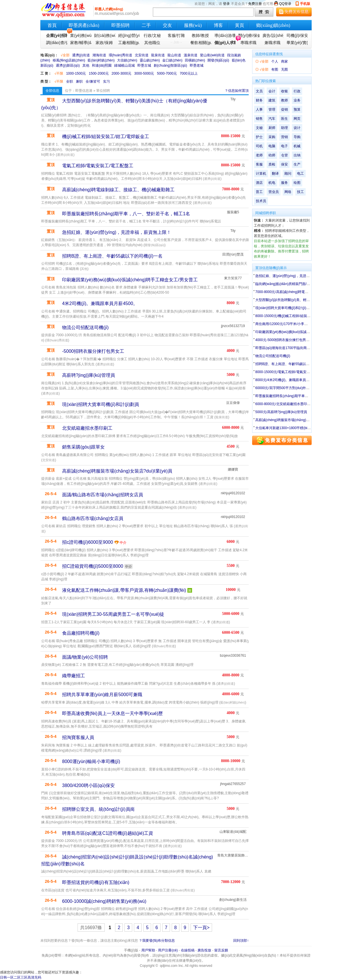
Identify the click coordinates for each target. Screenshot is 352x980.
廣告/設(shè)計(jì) (272, 35)
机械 (297, 146)
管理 (272, 109)
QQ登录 (285, 4)
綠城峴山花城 (124, 65)
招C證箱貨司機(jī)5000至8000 (93, 566)
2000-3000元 (121, 73)
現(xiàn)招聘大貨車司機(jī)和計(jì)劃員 (101, 404)
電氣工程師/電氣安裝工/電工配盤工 (98, 166)
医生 (284, 119)
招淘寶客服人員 (78, 737)
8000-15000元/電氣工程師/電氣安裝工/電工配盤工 (293, 372)
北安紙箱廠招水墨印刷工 (87, 428)
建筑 (272, 100)
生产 (297, 164)
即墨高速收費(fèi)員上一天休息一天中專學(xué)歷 (112, 713)
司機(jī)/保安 (296, 35)
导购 (297, 137)
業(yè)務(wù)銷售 (80, 35)
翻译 (275, 174)
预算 (297, 109)
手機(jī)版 (131, 950)
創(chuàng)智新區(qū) (170, 65)
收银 (284, 91)
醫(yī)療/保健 (248, 35)
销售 (259, 119)
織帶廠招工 (74, 676)
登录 (226, 4)
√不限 (59, 73)
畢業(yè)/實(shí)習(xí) (296, 43)
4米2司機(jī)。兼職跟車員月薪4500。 (100, 303)
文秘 (259, 128)
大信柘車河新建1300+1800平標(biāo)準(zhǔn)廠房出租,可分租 (303, 428)
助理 (284, 128)
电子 (284, 146)
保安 (284, 164)
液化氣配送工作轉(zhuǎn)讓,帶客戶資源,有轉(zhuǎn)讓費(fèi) (124, 590)
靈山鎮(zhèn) (150, 60)
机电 (272, 183)
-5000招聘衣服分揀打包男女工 (93, 351)
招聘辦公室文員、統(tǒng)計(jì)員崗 (98, 809)
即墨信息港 (84, 91)
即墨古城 (144, 65)
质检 (272, 164)
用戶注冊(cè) (168, 950)
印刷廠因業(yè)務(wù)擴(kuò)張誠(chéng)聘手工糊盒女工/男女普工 (130, 280)
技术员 (261, 201)
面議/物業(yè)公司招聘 (85, 657)
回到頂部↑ (241, 941)
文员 (259, 91)
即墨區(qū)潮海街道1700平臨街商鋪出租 (286, 348)
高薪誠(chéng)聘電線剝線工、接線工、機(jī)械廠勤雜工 (118, 190)
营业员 (274, 192)
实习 (106, 81)
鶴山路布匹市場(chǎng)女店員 (93, 518)
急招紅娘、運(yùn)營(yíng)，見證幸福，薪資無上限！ (117, 232)
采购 (272, 137)
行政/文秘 (152, 35)
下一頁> (201, 928)
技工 (300, 192)
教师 (284, 100)
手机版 (305, 4)
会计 (272, 91)
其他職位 (152, 43)
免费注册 (255, 4)
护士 (259, 137)
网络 (288, 192)
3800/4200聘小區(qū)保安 (88, 785)
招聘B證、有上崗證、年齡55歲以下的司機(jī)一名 (293, 364)
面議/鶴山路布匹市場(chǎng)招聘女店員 (103, 495)
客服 (259, 164)
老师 (259, 155)
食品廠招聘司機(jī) (81, 633)
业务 (297, 100)
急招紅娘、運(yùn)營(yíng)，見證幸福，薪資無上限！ (296, 276)
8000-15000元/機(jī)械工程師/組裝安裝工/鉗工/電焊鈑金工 (299, 316)
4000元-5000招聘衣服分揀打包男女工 (284, 340)
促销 (284, 109)
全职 (70, 81)
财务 (259, 100)
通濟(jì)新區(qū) (68, 65)
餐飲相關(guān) (200, 43)
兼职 (79, 81)
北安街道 (142, 55)
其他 (86, 65)
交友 (167, 25)
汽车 (272, 119)
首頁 (52, 25)
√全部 (65, 55)
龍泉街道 (158, 55)
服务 (284, 183)
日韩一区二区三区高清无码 (21, 977)
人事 (259, 109)
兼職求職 (272, 43)
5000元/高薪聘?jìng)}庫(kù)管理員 (281, 412)
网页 (297, 119)
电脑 (272, 146)
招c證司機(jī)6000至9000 (88, 542)
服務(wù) (193, 25)
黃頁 (240, 25)
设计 (297, 128)
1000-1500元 (76, 73)
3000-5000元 (144, 73)
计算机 (261, 174)
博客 (218, 25)
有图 (275, 69)
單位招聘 (103, 91)
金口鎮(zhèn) (172, 60)
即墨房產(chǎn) (84, 25)
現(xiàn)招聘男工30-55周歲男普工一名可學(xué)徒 (113, 614)
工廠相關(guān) (128, 43)
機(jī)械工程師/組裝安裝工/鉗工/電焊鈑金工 (106, 137)
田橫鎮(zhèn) (195, 60)
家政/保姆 (104, 43)
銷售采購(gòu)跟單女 (83, 447)
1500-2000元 (99, 73)
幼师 (272, 155)
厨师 (272, 128)
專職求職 (248, 43)
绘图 (297, 183)
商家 (284, 61)
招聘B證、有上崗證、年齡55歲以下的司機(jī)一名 (112, 256)
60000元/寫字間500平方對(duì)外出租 (284, 388)
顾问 (288, 174)
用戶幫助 (148, 950)
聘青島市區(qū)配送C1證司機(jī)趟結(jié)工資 (108, 833)
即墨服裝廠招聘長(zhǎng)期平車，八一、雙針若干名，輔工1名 (303, 396)
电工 (300, 174)
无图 (284, 69)
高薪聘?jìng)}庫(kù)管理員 (89, 375)
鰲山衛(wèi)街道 (212, 55)
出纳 (297, 155)
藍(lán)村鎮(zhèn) (101, 60)
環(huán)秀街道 (121, 55)
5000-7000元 (167, 73)
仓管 (284, 155)
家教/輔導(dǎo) (80, 43)
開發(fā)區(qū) (218, 60)
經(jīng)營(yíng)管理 (128, 35)
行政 (297, 91)
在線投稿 (188, 950)
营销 (284, 137)
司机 (259, 146)
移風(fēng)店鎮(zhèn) (69, 60)
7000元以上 (189, 73)
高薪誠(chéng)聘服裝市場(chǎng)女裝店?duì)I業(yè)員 (117, 471)
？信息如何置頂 (237, 91)
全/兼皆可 (93, 81)
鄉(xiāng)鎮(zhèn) (273, 25)
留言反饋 (221, 950)
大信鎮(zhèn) (127, 60)
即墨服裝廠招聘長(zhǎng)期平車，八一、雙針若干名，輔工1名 (126, 214)
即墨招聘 (120, 25)
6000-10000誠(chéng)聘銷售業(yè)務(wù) (104, 901)
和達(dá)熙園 (102, 65)
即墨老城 (197, 65)
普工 (259, 192)
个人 (275, 61)
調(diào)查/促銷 (56, 43)
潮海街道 (99, 55)
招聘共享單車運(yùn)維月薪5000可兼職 (102, 695)
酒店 (259, 183)
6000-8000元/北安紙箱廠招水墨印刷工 (285, 404)
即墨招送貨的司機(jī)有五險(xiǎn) (96, 882)
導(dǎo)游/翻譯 (224, 35)
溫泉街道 (191, 55)
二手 (146, 25)
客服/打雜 (176, 35)
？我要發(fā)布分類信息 (157, 941)
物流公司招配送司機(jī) (85, 327)
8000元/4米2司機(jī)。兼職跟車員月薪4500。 (290, 380)
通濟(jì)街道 (81, 55)
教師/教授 (200, 35)
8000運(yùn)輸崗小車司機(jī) (91, 761)
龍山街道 (174, 55)
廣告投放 (204, 950)
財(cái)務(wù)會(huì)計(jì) (104, 35)
